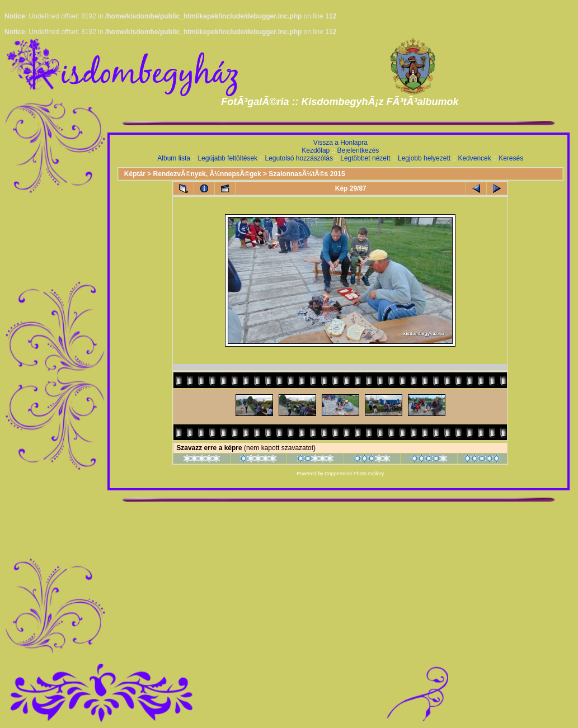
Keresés (511, 158)
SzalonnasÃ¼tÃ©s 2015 (307, 174)
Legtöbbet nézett (365, 158)
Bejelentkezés (358, 150)
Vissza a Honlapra (340, 143)
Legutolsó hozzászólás (299, 158)
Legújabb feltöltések (227, 158)
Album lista (174, 158)
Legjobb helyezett (424, 158)
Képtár (135, 174)
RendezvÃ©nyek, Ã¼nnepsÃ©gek (207, 174)
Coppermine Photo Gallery (354, 474)
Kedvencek (474, 158)
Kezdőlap (316, 150)
